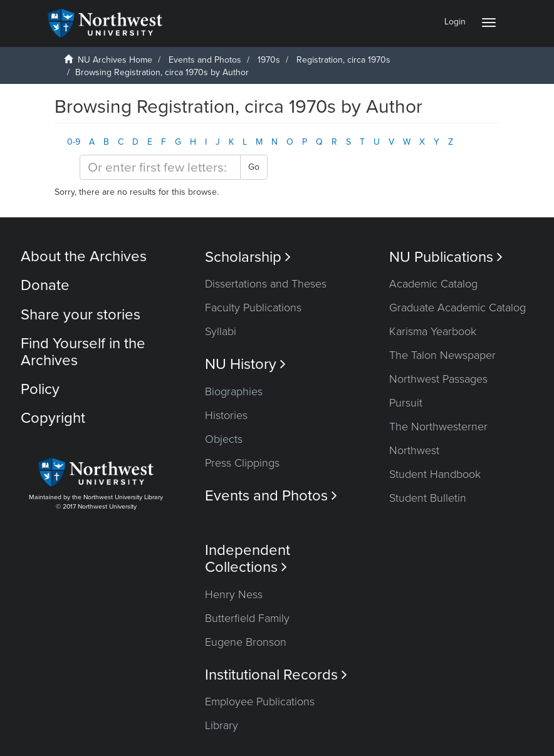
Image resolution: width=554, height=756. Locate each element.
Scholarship (248, 257)
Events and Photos (205, 60)
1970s (269, 60)
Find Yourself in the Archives (83, 352)
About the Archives (84, 256)
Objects (224, 439)
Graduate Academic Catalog (457, 308)
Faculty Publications (253, 308)
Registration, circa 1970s (343, 60)
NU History (245, 364)
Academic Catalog (433, 284)
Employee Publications (260, 702)
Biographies (234, 391)
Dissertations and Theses (266, 284)
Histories (226, 415)
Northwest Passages (438, 379)
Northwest (414, 450)
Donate (45, 285)
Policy (40, 389)
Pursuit (406, 403)
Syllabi (221, 331)
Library (222, 725)
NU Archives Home (115, 60)
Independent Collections (248, 559)
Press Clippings (242, 463)
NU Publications (446, 257)
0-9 (74, 142)
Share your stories (81, 315)
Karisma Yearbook (433, 331)
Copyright (53, 418)
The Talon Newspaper (442, 355)
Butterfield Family (247, 618)
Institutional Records (276, 675)
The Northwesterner (438, 427)
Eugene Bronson (246, 642)
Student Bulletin (428, 498)
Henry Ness (234, 594)
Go (254, 167)
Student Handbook (435, 474)
